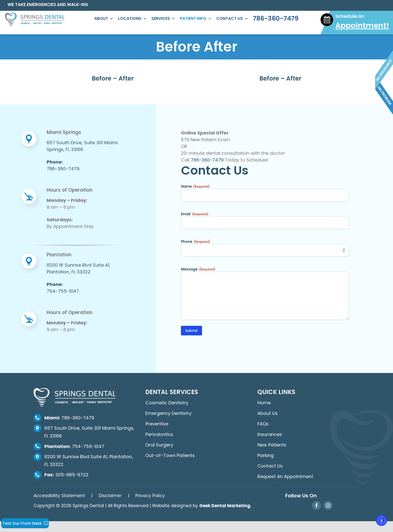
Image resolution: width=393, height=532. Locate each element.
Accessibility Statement (59, 496)
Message (198, 269)
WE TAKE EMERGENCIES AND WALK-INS (48, 5)
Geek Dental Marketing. (225, 506)
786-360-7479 (207, 160)
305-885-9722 (66, 475)
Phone (196, 242)
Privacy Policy (150, 496)
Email (195, 214)
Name (195, 186)
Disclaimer (110, 496)
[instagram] (328, 505)
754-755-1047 (74, 446)
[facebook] (317, 505)
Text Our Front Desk (25, 523)
